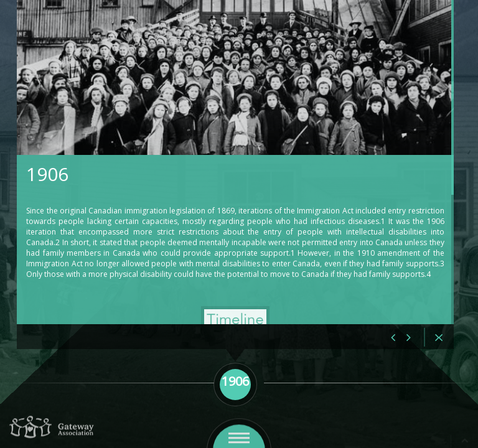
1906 (107, 175)
